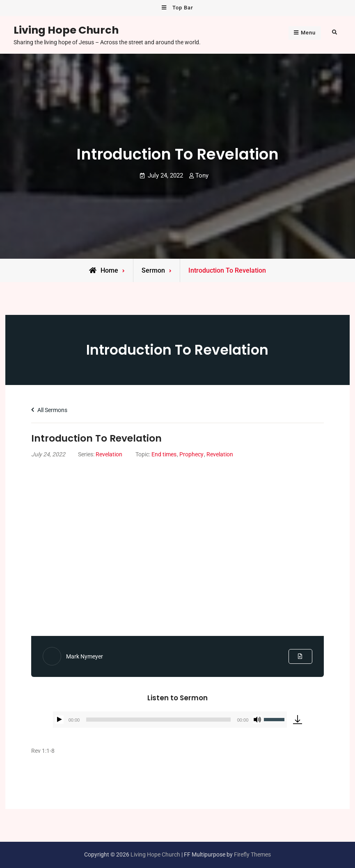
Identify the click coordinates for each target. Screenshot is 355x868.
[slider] (158, 720)
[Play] (60, 720)
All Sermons (49, 410)
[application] (170, 720)
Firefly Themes (252, 854)
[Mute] (257, 720)
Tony (202, 175)
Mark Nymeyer (85, 656)
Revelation (109, 454)
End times (164, 454)
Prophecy (191, 454)
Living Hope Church (66, 30)
